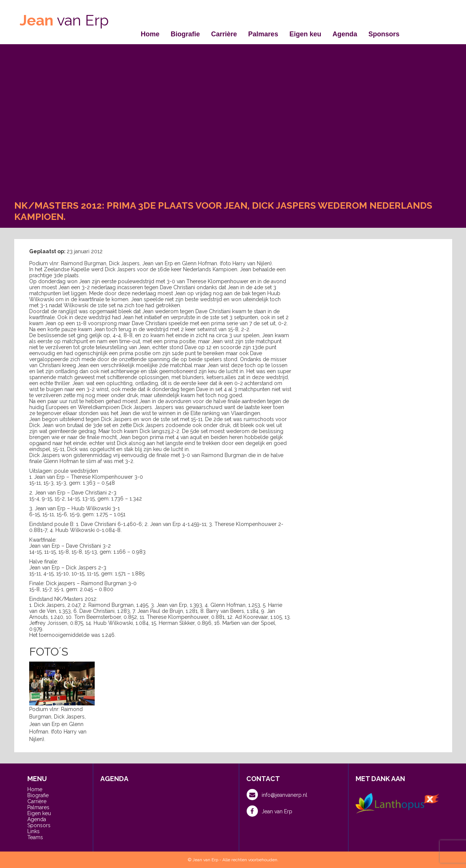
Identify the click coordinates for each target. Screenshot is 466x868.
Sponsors (384, 34)
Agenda (345, 34)
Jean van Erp (269, 811)
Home (150, 34)
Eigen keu (305, 34)
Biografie (185, 34)
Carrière (224, 34)
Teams (35, 837)
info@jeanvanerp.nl (277, 795)
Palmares (263, 34)
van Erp (64, 20)
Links (33, 831)
